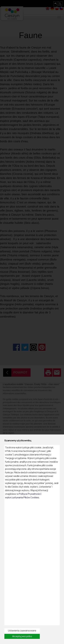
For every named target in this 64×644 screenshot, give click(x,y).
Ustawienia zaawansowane (22, 631)
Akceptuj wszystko (22, 636)
